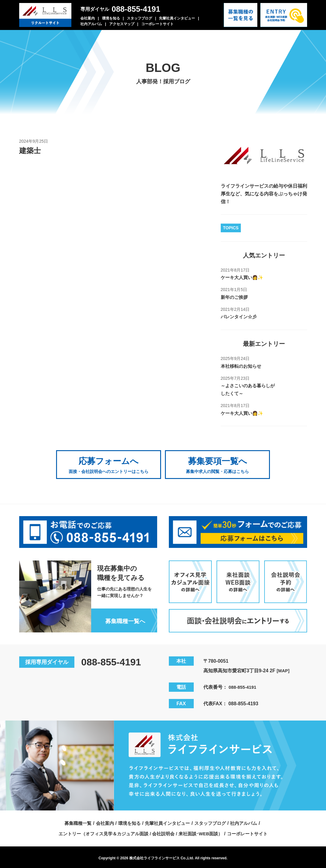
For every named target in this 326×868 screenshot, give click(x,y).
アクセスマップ (122, 24)
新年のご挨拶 (235, 297)
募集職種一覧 (73, 821)
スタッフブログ (139, 18)
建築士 (31, 150)
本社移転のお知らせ (242, 366)
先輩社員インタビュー (177, 18)
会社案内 (88, 18)
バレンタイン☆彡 (240, 317)
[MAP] (283, 668)
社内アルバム (91, 24)
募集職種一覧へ (124, 619)
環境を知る (111, 18)
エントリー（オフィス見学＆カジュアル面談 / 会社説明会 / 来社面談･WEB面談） (139, 831)
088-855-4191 (136, 9)
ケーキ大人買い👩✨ (244, 277)
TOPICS (231, 228)
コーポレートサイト (157, 24)
